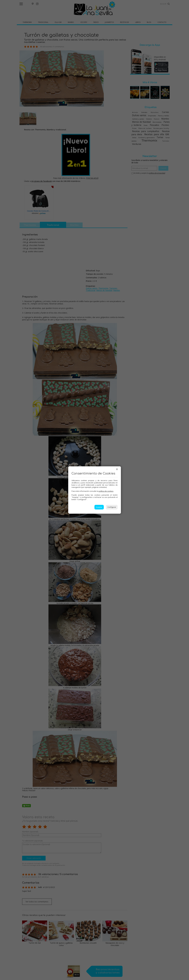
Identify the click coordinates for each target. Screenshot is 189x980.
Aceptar (99, 507)
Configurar (112, 507)
